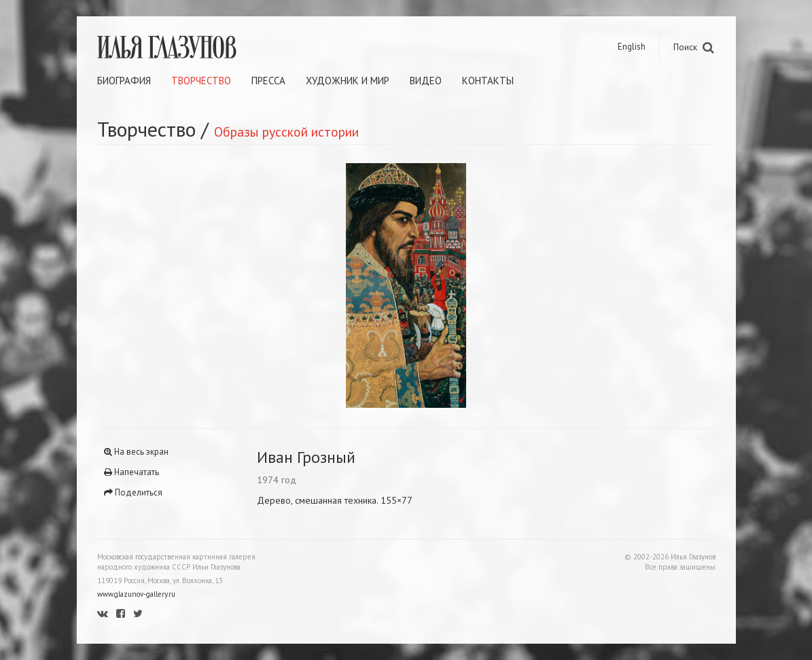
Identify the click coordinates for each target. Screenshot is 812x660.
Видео (426, 81)
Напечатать (131, 472)
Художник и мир (348, 81)
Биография (124, 81)
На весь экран (136, 452)
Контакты (488, 81)
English (632, 47)
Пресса (268, 81)
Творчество (201, 81)
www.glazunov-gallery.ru (136, 594)
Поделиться (133, 492)
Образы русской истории (286, 132)
